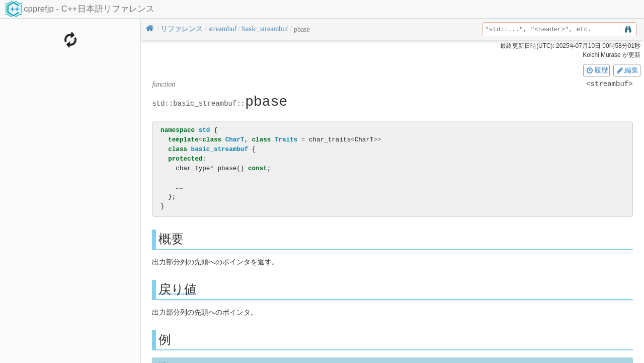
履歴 (597, 70)
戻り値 (178, 289)
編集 (627, 70)
